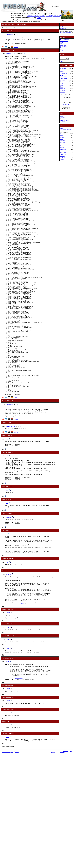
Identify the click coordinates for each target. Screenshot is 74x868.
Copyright (53, 854)
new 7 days (63, 156)
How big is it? (63, 45)
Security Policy (63, 46)
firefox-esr (63, 89)
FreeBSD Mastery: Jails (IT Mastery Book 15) (44, 16)
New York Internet (64, 33)
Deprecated (63, 137)
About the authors (64, 41)
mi (6, 618)
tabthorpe (9, 601)
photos (39, 18)
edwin (7, 758)
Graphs (62, 128)
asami (7, 839)
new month (63, 159)
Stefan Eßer (9, 34)
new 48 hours (63, 154)
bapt (7, 573)
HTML (65, 853)
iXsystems (69, 33)
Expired (62, 148)
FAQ (61, 44)
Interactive (63, 151)
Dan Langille (62, 854)
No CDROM (63, 144)
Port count (63, 134)
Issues (61, 42)
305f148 (16, 509)
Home (61, 116)
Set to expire (63, 149)
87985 (22, 698)
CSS (67, 853)
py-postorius (63, 68)
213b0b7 (16, 472)
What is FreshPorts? (64, 40)
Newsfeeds (62, 122)
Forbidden (62, 141)
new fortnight (63, 158)
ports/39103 (19, 778)
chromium (62, 80)
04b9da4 (16, 496)
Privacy (62, 48)
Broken (62, 136)
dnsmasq (62, 72)
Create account (63, 28)
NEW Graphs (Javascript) (66, 130)
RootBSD (67, 34)
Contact (62, 50)
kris (7, 651)
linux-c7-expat (63, 77)
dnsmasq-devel (64, 73)
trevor (8, 707)
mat (7, 516)
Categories (62, 118)
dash (61, 70)
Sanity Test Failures (64, 120)
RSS (71, 853)
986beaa (16, 49)
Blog (61, 49)
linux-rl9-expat (64, 78)
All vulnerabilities (67, 105)
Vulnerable (63, 146)
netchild (8, 663)
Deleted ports (63, 119)
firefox (62, 82)
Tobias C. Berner (11, 55)
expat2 (62, 75)
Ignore (62, 139)
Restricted (62, 142)
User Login (62, 27)
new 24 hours (63, 153)
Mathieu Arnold (10, 503)
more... (62, 61)
